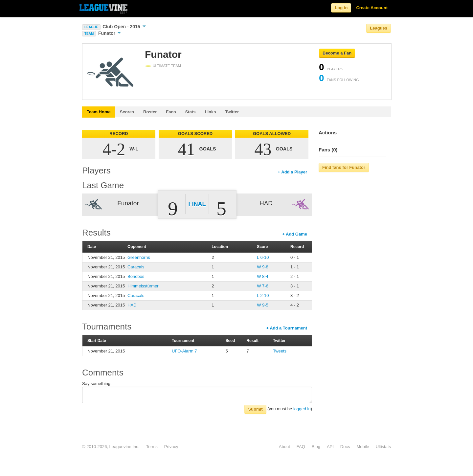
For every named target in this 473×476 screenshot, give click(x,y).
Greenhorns (139, 257)
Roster (150, 112)
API (330, 447)
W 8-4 (263, 276)
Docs (345, 447)
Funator (110, 33)
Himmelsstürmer (143, 286)
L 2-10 (263, 295)
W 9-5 (263, 305)
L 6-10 (263, 257)
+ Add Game (295, 234)
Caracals (136, 267)
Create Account (372, 8)
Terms (152, 447)
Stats (191, 112)
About (284, 447)
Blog (316, 447)
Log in (341, 8)
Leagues (379, 28)
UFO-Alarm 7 (184, 351)
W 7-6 (263, 286)
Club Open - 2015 (124, 27)
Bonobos (136, 276)
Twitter (232, 112)
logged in (302, 409)
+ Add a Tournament (287, 328)
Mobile (363, 447)
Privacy (171, 447)
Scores (127, 112)
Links (210, 112)
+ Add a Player (293, 172)
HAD (132, 305)
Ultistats (383, 447)
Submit (255, 409)
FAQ (301, 447)
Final (197, 204)
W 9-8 (263, 267)
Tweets (280, 351)
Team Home (99, 112)
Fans (171, 112)
